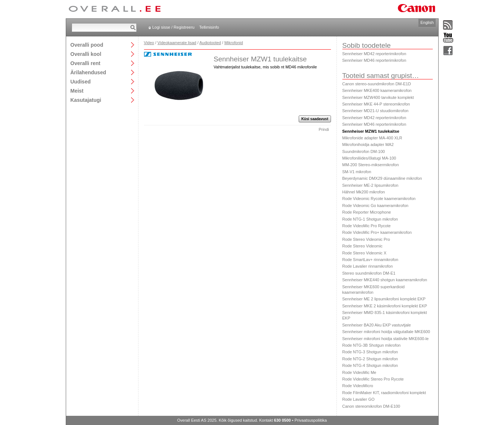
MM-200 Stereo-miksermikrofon (371, 165)
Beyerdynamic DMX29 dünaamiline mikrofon (382, 178)
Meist (77, 91)
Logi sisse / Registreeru (174, 27)
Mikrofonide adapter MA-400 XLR (372, 138)
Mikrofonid (234, 43)
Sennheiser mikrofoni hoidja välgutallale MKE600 (386, 332)
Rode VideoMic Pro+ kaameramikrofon (377, 232)
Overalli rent (86, 63)
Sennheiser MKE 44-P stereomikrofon (376, 104)
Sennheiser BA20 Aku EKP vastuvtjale (377, 325)
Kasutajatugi (86, 100)
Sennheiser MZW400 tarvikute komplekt (378, 97)
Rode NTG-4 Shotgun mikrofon (370, 365)
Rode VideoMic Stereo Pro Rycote (373, 379)
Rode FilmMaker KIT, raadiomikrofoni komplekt (384, 393)
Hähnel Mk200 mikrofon (364, 192)
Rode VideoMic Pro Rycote (367, 226)
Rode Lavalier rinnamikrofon (368, 266)
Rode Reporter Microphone (367, 212)
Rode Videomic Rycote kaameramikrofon (379, 199)
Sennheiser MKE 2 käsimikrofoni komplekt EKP (385, 306)
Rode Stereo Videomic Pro (366, 239)
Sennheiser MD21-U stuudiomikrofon (375, 111)
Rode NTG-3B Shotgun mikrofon (372, 345)
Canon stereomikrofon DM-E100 (371, 406)
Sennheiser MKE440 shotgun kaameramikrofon (385, 280)
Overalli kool (86, 54)
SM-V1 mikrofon (357, 172)
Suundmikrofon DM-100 (364, 151)
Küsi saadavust (315, 119)
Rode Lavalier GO (359, 399)
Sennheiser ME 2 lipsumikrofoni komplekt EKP (384, 299)
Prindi (324, 129)
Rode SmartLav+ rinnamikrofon (370, 260)
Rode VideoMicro (358, 386)
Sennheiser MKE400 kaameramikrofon (377, 90)
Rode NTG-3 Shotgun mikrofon (370, 352)
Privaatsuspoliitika (311, 420)
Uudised (81, 81)
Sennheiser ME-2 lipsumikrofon (370, 185)
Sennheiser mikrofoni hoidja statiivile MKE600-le (386, 339)
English (427, 22)
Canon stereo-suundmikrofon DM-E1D (377, 84)
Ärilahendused (88, 72)
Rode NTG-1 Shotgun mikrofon (370, 219)
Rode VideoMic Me (359, 372)
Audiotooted (210, 43)
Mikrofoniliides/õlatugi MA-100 (369, 158)
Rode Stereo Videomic (363, 246)
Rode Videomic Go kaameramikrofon (375, 206)
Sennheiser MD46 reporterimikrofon (374, 60)
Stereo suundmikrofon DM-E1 (369, 273)
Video (149, 43)
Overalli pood (87, 45)
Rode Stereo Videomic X (364, 253)
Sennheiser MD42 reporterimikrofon (374, 54)
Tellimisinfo (209, 27)
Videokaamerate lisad (177, 43)
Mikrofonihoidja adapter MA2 (368, 144)
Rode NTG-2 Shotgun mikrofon (370, 359)
